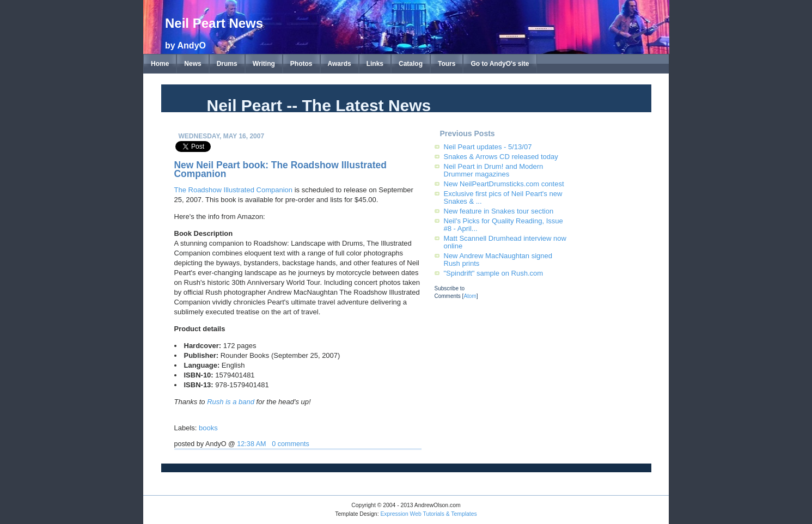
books (208, 428)
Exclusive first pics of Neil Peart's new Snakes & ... (503, 197)
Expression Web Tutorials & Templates (428, 514)
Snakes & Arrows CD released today (501, 157)
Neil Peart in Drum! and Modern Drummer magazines (494, 170)
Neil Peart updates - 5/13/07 (488, 147)
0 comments (291, 444)
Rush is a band (231, 402)
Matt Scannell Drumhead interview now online (505, 242)
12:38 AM (251, 444)
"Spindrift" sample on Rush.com (494, 273)
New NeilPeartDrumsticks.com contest (504, 184)
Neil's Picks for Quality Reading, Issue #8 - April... (503, 225)
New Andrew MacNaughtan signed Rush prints (498, 260)
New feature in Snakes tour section (499, 211)
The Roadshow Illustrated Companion (234, 190)
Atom (470, 296)
